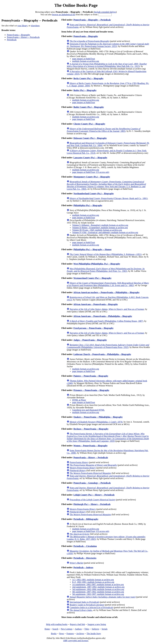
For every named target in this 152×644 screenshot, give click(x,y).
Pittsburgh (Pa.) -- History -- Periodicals (92, 504)
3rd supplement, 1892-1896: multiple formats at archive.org (98, 589)
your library (22, 26)
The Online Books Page (76, 5)
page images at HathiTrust (84, 59)
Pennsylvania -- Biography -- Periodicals (92, 20)
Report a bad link (77, 624)
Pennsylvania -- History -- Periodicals (23, 37)
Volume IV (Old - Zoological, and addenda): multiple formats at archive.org (105, 232)
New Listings (67, 629)
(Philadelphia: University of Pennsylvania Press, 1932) (108, 346)
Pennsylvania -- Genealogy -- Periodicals (92, 483)
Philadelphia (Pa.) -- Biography (88, 205)
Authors (78, 629)
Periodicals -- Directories (85, 558)
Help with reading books (57, 624)
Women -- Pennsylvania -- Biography (90, 446)
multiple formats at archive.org (86, 61)
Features (70, 634)
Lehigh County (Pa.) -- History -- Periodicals (94, 495)
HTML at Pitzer (79, 400)
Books (54, 634)
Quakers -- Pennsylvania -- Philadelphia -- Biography (98, 417)
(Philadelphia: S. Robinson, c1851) (106, 254)
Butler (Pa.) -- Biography (85, 90)
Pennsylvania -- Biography (19, 35)
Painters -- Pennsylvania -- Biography (91, 376)
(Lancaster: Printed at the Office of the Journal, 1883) (104, 130)
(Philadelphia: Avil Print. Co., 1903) (106, 270)
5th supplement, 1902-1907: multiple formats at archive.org (98, 594)
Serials (105, 629)
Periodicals (12, 40)
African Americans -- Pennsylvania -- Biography (96, 304)
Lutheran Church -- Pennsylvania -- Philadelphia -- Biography (102, 354)
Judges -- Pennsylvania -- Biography (90, 340)
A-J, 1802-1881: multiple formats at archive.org (93, 580)
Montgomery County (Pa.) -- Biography (92, 177)
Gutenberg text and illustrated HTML (88, 410)
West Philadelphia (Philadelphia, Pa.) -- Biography (97, 264)
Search (55, 629)
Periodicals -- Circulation (85, 546)
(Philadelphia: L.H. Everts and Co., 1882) (108, 284)
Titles (87, 629)
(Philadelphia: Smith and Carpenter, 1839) (108, 437)
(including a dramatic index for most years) (103, 597)
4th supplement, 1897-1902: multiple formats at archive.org (98, 592)
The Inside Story (94, 634)
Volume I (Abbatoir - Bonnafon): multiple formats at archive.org (100, 225)
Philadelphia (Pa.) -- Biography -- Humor (93, 249)
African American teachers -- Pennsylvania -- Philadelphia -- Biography (106, 292)
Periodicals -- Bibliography (86, 519)
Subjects (95, 629)
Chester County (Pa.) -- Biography (89, 124)
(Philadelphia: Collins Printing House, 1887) (106, 321)
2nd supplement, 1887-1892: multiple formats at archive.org (98, 587)
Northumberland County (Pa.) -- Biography (94, 194)
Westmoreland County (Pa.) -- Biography (92, 278)
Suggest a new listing (97, 624)
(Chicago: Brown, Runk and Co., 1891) (109, 198)
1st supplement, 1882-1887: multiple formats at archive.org (98, 584)
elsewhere (35, 26)
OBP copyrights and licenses (76, 641)
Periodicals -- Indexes (83, 567)
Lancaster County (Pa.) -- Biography (90, 158)
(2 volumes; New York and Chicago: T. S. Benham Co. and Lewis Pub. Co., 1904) (106, 185)
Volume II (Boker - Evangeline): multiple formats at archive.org (100, 228)
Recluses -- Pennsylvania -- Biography (91, 429)
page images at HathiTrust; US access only (91, 172)
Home (47, 629)
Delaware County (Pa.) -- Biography (90, 138)
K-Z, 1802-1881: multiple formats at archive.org (93, 582)
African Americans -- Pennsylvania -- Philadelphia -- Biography (103, 316)
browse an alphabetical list (64, 15)
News (62, 634)
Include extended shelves (105, 12)
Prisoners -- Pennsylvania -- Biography (91, 390)
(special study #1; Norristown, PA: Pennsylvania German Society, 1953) (108, 45)
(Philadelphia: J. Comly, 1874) (96, 422)
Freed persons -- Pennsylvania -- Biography (93, 328)
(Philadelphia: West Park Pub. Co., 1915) (107, 65)
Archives (80, 634)
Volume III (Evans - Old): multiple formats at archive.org (97, 230)
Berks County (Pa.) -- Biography (88, 78)
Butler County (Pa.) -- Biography (89, 107)
